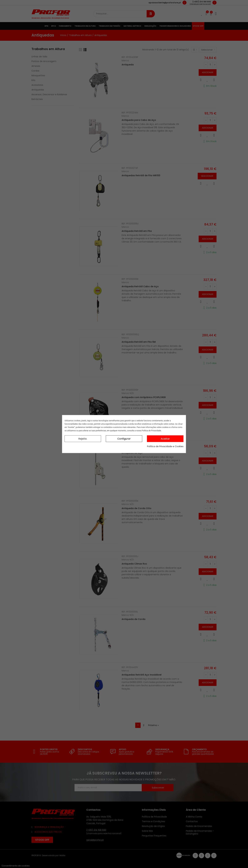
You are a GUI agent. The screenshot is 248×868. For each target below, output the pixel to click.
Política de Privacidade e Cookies (165, 446)
